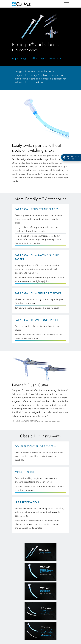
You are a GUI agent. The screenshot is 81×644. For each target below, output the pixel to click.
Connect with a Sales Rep (71, 157)
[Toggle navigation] (67, 4)
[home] (22, 4)
